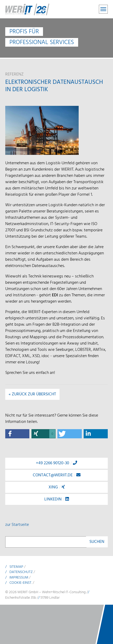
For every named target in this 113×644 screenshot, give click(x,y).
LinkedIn (57, 499)
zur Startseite (17, 525)
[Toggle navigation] (103, 9)
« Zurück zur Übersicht (32, 394)
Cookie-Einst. (21, 583)
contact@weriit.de (57, 475)
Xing (57, 487)
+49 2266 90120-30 (56, 463)
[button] (17, 434)
